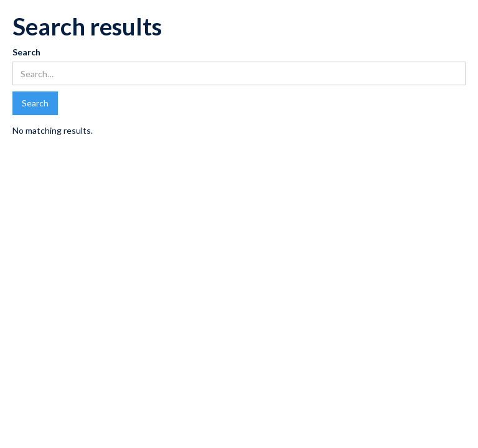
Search (26, 52)
